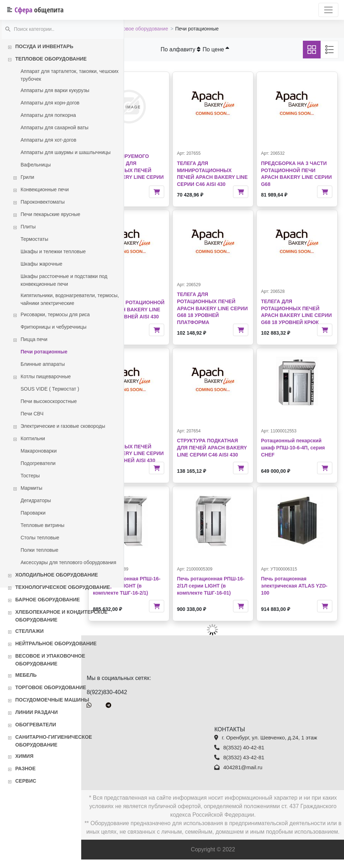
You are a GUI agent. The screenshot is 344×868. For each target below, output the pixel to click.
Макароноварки (39, 451)
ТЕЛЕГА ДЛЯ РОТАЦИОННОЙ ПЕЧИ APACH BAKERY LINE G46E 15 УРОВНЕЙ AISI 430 (164, 308)
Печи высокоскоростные (49, 401)
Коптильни (33, 438)
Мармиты (31, 488)
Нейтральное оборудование (56, 643)
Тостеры (30, 476)
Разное (25, 768)
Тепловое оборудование (51, 59)
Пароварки (33, 513)
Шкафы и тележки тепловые (53, 251)
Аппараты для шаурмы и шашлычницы (66, 152)
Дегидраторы (36, 500)
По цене (237, 49)
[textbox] (63, 30)
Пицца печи (34, 339)
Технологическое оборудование (63, 587)
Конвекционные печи (45, 189)
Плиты (28, 227)
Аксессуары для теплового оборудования (68, 562)
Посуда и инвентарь (44, 46)
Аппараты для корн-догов (50, 103)
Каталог (139, 29)
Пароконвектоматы (43, 202)
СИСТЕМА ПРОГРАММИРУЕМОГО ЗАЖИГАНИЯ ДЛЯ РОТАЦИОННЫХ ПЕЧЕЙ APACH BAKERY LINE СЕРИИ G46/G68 (164, 163)
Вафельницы (36, 165)
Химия (24, 756)
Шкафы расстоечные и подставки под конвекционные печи (64, 280)
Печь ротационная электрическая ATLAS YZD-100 (302, 586)
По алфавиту (202, 49)
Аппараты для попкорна (48, 115)
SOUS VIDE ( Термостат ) (50, 389)
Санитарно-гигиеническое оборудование (54, 741)
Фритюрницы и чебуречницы (54, 327)
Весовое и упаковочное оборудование (50, 660)
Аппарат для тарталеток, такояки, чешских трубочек (70, 75)
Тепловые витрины (43, 525)
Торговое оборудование (51, 687)
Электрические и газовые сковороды (63, 426)
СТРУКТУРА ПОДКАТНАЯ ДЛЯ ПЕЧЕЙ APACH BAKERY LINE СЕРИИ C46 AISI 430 (232, 446)
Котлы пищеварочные (46, 376)
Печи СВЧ (32, 414)
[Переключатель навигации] (328, 10)
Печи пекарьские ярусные (50, 214)
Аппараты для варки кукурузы (55, 90)
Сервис (26, 781)
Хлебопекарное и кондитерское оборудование (61, 616)
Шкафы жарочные (41, 264)
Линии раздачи (37, 712)
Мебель (26, 675)
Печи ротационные (44, 352)
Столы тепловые (40, 538)
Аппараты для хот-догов (48, 140)
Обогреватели (36, 725)
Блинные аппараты (43, 364)
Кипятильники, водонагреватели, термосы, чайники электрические (70, 299)
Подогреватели (38, 463)
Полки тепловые (40, 550)
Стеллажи (29, 631)
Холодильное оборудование (57, 575)
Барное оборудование (48, 600)
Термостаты (34, 239)
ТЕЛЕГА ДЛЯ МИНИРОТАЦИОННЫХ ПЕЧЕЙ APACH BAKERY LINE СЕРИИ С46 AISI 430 (233, 170)
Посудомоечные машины (52, 700)
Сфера (39, 10)
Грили (27, 177)
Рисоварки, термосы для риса (55, 314)
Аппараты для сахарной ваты (54, 127)
